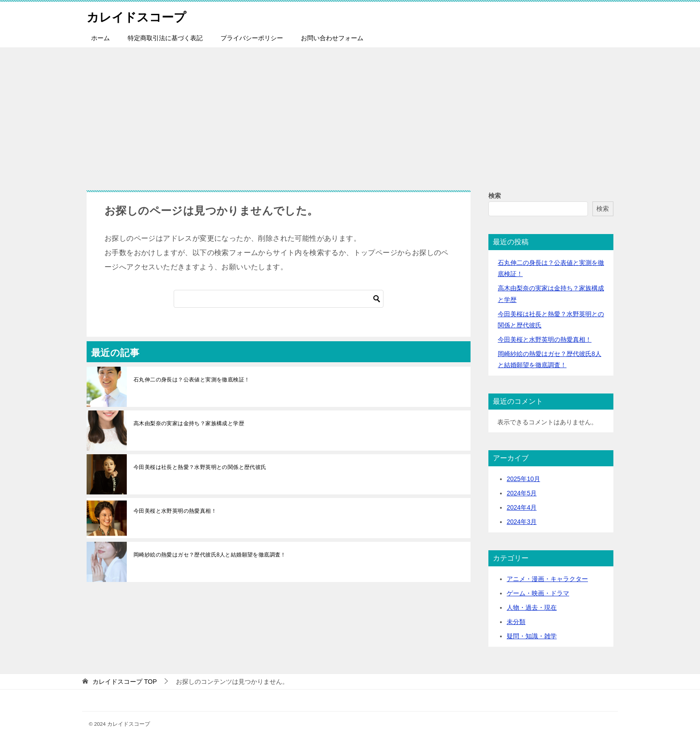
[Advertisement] (350, 114)
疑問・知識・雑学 (532, 636)
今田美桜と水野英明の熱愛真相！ (175, 511)
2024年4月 (522, 507)
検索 (495, 196)
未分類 (516, 622)
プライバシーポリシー (252, 38)
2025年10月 (523, 479)
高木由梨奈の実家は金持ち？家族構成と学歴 (189, 423)
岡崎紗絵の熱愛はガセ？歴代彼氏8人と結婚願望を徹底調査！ (210, 555)
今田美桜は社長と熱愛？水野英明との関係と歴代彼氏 (200, 467)
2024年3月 (522, 522)
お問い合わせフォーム (332, 38)
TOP (125, 682)
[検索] (279, 299)
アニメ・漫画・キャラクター (547, 579)
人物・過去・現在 (532, 607)
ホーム (100, 38)
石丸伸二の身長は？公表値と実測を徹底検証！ (192, 380)
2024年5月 (522, 493)
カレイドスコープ (142, 15)
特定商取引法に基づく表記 (165, 38)
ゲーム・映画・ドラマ (538, 593)
